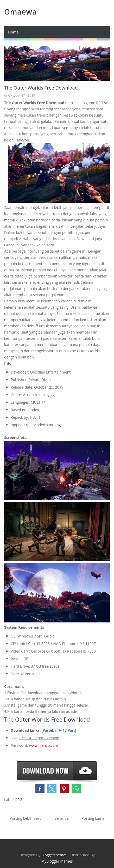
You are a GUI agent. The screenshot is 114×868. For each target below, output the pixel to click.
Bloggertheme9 (54, 855)
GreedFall (12, 245)
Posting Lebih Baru (26, 818)
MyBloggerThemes (57, 861)
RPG (19, 800)
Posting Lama (93, 818)
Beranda (62, 818)
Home (13, 32)
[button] (40, 789)
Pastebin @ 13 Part (59, 730)
